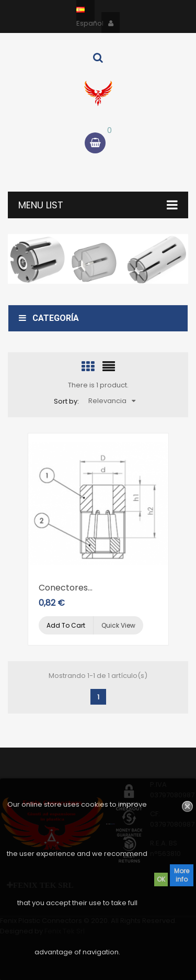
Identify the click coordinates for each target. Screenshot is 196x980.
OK (161, 879)
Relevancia (112, 401)
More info (182, 875)
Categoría (49, 318)
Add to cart (66, 625)
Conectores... (66, 588)
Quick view (118, 625)
